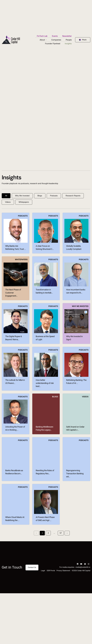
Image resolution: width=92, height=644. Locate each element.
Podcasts (54, 196)
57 (61, 533)
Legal (43, 571)
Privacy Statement (63, 571)
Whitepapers (24, 202)
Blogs (40, 196)
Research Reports (73, 196)
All (6, 196)
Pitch (84, 40)
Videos (8, 202)
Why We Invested (22, 196)
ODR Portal (51, 571)
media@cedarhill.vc (83, 567)
